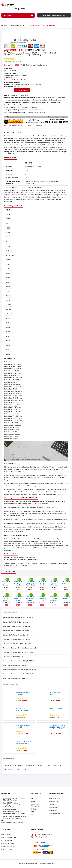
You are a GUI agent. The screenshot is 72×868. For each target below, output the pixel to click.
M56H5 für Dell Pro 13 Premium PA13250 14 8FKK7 (6, 585)
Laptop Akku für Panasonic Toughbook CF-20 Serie (19, 635)
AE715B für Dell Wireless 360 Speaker (18, 599)
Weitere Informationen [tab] (35, 126)
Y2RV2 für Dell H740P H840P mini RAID (30, 599)
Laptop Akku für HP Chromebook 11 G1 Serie (16, 631)
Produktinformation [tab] (13, 126)
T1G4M (8, 291)
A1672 (48, 765)
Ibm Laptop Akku (6, 835)
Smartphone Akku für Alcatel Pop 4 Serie (15, 666)
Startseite (4, 25)
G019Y (8, 282)
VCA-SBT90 (8, 770)
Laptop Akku (15, 25)
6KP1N (8, 228)
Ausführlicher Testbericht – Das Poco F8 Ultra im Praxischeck (14, 799)
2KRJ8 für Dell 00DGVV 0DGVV (42, 583)
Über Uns (34, 798)
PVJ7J (8, 246)
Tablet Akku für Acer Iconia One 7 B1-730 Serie (17, 644)
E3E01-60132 (57, 765)
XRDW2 (8, 350)
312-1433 (9, 310)
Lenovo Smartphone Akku (9, 838)
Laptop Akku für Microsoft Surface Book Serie (17, 627)
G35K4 (8, 332)
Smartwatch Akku (55, 798)
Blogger (4, 823)
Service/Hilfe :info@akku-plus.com (54, 16)
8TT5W (8, 233)
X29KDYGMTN (10, 255)
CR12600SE (19, 765)
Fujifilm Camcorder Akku (9, 847)
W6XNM (8, 346)
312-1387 (9, 305)
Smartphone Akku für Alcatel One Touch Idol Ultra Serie (20, 670)
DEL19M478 (13, 71)
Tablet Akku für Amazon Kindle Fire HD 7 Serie (17, 640)
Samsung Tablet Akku (8, 844)
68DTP (8, 224)
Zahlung (34, 801)
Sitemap (34, 815)
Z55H (25, 770)
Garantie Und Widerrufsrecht (36, 805)
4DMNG (8, 264)
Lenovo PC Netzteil (7, 850)
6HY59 (8, 269)
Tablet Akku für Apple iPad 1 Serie (13, 657)
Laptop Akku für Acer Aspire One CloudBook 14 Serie (19, 618)
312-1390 (9, 215)
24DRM (8, 260)
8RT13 (8, 323)
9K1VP (8, 278)
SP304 (18, 770)
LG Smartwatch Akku (8, 841)
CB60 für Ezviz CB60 (56, 709)
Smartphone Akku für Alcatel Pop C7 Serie (16, 679)
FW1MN (8, 237)
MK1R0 (8, 242)
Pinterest (20, 823)
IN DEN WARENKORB (22, 90)
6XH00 (8, 273)
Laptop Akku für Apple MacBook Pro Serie (16, 622)
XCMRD (8, 301)
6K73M (8, 319)
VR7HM (8, 296)
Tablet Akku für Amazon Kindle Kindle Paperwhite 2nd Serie (21, 648)
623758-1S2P (30, 765)
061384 (40, 765)
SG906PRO (8, 765)
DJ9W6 (8, 328)
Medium (9, 823)
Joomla (15, 823)
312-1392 (9, 210)
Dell (24, 25)
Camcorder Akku (54, 808)
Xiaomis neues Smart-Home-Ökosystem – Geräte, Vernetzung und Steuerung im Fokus (14, 812)
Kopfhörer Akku (54, 801)
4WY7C (8, 314)
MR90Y (8, 287)
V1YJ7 (8, 341)
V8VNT (8, 251)
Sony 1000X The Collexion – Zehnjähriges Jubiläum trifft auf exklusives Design (13, 805)
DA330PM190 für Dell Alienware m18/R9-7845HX (54, 585)
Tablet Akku (53, 804)
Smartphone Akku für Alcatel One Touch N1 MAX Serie (19, 674)
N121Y (8, 337)
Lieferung (34, 809)
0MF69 (8, 355)
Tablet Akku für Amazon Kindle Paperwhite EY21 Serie (19, 653)
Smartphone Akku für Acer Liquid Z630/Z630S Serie (19, 661)
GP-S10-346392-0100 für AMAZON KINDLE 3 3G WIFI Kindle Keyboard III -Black (57, 727)
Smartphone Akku (55, 814)
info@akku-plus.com (45, 837)
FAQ (33, 812)
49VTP (8, 219)
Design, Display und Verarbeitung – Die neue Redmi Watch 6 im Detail (15, 818)
